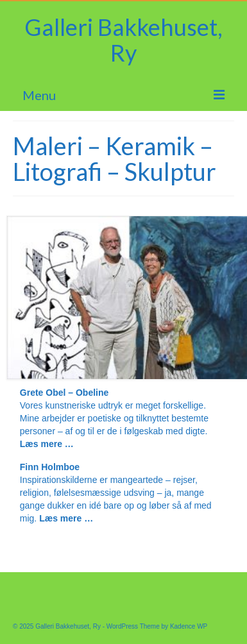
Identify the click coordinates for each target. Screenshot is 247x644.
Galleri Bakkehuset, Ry (123, 40)
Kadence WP (189, 626)
